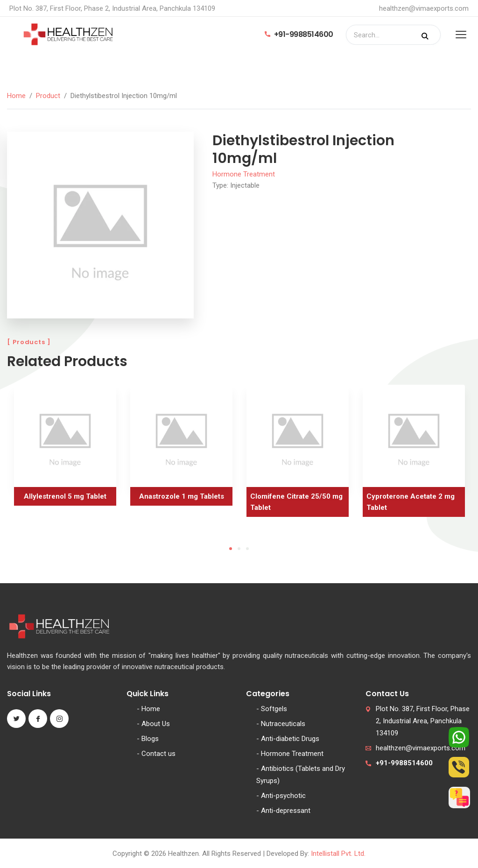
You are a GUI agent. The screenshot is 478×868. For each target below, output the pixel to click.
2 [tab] (239, 549)
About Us (156, 724)
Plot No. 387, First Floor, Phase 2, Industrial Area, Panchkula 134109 (423, 721)
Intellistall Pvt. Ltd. (338, 854)
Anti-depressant (286, 811)
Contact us (158, 754)
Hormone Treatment (244, 174)
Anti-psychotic (283, 796)
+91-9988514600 (299, 34)
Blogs (150, 739)
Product (48, 96)
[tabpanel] (65, 449)
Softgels (274, 709)
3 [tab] (247, 549)
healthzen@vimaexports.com (424, 8)
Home (16, 96)
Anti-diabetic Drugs (290, 739)
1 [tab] (231, 549)
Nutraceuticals (283, 724)
